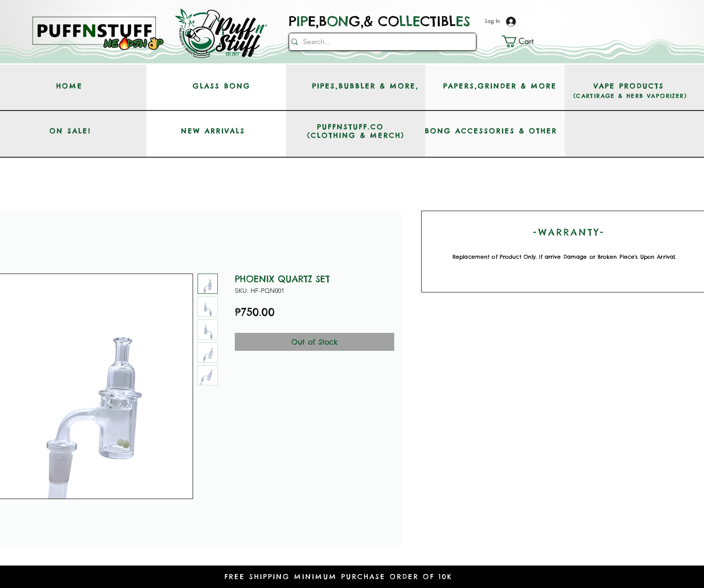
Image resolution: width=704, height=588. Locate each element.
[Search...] (380, 42)
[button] (525, 41)
